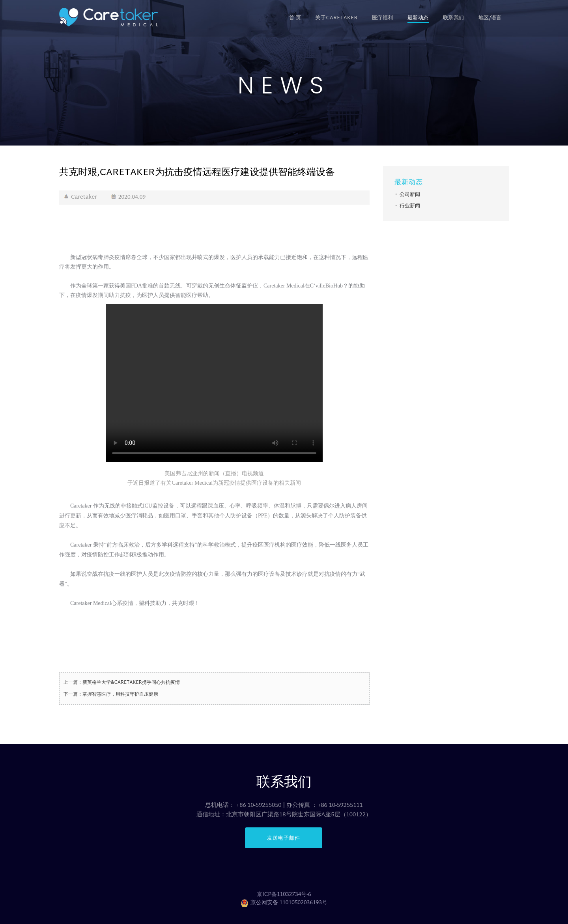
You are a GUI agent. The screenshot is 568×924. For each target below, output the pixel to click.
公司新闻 (410, 195)
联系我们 (454, 18)
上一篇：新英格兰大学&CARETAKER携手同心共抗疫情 (122, 683)
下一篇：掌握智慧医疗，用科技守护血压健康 (111, 694)
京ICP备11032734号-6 (284, 895)
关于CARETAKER (336, 18)
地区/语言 (490, 18)
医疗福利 (383, 18)
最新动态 (418, 18)
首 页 (295, 18)
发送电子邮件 (284, 838)
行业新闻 (410, 206)
